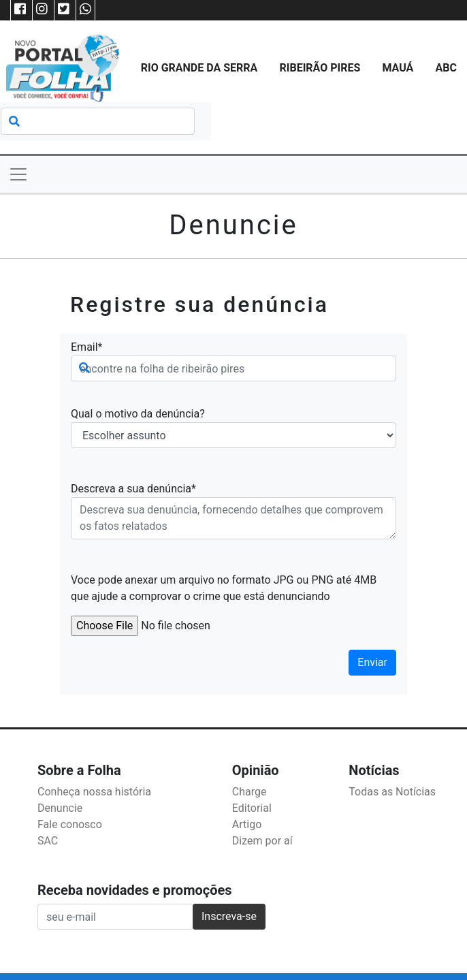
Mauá (398, 68)
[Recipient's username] (115, 917)
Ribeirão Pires (320, 68)
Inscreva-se (229, 916)
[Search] (98, 121)
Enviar (372, 662)
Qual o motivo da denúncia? (138, 414)
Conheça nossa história (94, 792)
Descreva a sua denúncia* (133, 489)
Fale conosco (70, 824)
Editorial (252, 808)
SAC (48, 841)
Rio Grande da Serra (199, 68)
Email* (87, 347)
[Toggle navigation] (18, 174)
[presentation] (174, 663)
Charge (249, 792)
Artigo (247, 824)
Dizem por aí (262, 841)
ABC (446, 68)
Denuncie (60, 808)
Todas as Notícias (392, 792)
